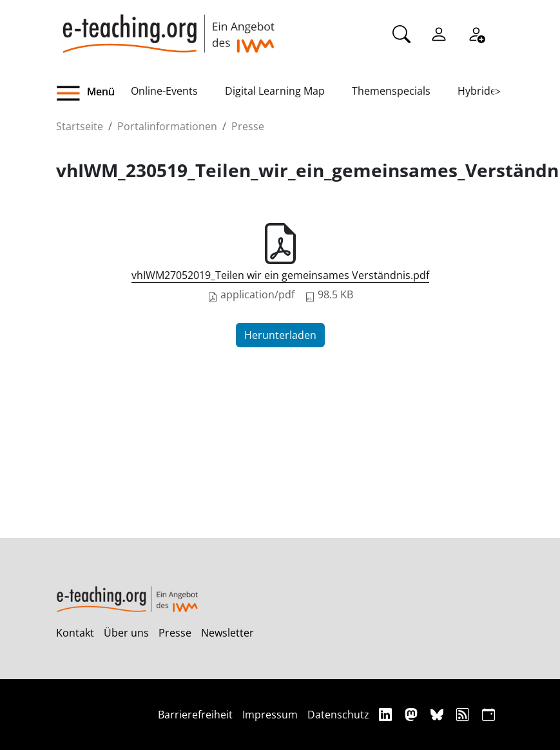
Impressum (270, 715)
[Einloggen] (439, 33)
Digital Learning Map (275, 91)
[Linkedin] (387, 714)
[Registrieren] (476, 33)
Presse (248, 126)
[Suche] (401, 33)
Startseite (80, 126)
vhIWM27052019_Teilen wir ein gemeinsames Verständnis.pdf (280, 275)
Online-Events (164, 91)
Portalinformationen (167, 126)
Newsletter (227, 633)
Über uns (126, 633)
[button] (93, 93)
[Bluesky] (439, 714)
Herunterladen (280, 335)
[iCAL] (488, 714)
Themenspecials (391, 91)
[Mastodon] (413, 714)
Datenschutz (338, 715)
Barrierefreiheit (195, 715)
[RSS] (464, 714)
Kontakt (75, 633)
